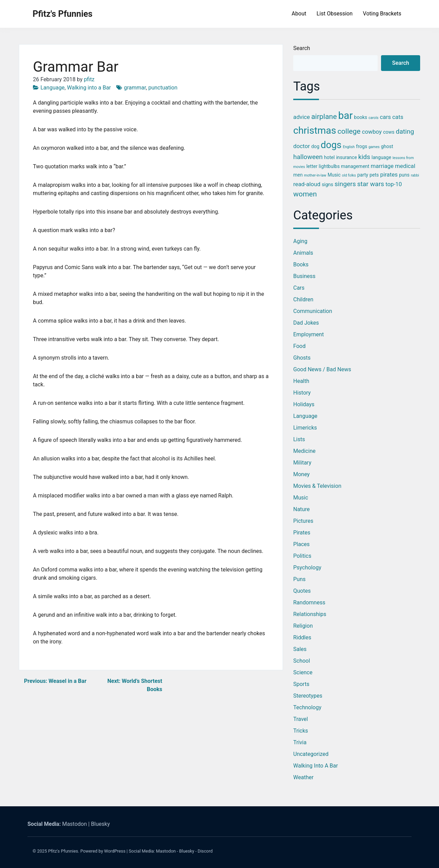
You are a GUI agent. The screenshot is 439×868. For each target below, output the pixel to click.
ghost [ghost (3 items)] (387, 146)
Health (301, 381)
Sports (301, 684)
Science (303, 672)
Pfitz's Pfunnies (63, 14)
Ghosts (302, 358)
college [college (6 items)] (349, 131)
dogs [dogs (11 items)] (331, 145)
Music (301, 498)
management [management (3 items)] (355, 166)
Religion (303, 626)
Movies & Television (317, 486)
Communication (313, 311)
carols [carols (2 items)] (373, 118)
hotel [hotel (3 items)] (329, 157)
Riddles (302, 637)
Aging (300, 241)
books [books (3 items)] (360, 117)
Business (304, 276)
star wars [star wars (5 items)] (370, 184)
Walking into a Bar (89, 88)
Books (301, 264)
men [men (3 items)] (298, 175)
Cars (299, 288)
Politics (302, 556)
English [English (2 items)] (349, 147)
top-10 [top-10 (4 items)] (394, 184)
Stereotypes (308, 696)
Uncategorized (311, 754)
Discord (205, 851)
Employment (309, 334)
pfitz (89, 79)
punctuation (163, 88)
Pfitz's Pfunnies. (64, 851)
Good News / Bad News (322, 369)
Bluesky (100, 824)
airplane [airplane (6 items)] (324, 117)
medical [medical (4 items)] (405, 166)
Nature (301, 509)
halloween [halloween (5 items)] (308, 157)
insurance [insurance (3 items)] (347, 157)
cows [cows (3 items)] (389, 132)
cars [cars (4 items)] (385, 117)
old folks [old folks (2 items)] (349, 175)
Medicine (304, 451)
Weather (303, 777)
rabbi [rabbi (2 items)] (415, 175)
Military (302, 463)
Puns (299, 579)
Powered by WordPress (103, 851)
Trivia (300, 742)
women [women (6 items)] (305, 194)
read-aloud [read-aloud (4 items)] (307, 184)
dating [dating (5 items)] (405, 131)
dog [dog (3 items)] (315, 146)
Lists (299, 439)
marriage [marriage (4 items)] (382, 166)
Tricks (301, 731)
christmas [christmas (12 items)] (315, 130)
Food (299, 346)
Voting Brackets (382, 14)
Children (303, 299)
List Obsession (335, 14)
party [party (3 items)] (363, 175)
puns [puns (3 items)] (404, 175)
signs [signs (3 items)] (327, 184)
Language (52, 88)
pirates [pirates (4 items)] (389, 174)
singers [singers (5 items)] (345, 184)
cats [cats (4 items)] (398, 117)
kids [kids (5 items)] (364, 157)
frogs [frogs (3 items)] (362, 146)
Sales (300, 649)
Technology (307, 707)
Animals (303, 253)
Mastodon (74, 824)
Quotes (302, 591)
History (302, 393)
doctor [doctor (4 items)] (301, 146)
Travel (301, 719)
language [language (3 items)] (381, 157)
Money (301, 474)
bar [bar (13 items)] (345, 116)
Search (302, 48)
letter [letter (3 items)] (312, 166)
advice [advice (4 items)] (301, 117)
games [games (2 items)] (374, 147)
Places (301, 544)
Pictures (303, 521)
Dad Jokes (306, 323)
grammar (135, 88)
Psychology (307, 568)
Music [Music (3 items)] (334, 175)
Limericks (305, 428)
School (302, 661)
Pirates (302, 533)
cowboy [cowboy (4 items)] (372, 132)
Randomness (309, 602)
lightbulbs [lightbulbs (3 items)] (329, 166)
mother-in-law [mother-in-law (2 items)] (315, 175)
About (299, 14)
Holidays (304, 404)
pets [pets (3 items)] (374, 175)
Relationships (310, 614)
